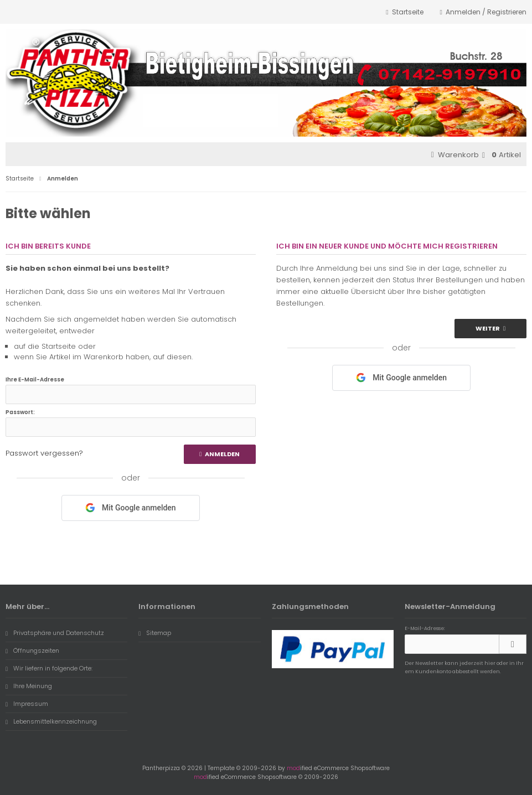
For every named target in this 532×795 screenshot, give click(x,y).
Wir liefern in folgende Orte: (49, 668)
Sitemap (155, 633)
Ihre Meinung (29, 686)
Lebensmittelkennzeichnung (51, 721)
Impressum (27, 704)
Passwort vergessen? (44, 453)
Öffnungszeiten (32, 651)
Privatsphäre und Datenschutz (55, 633)
